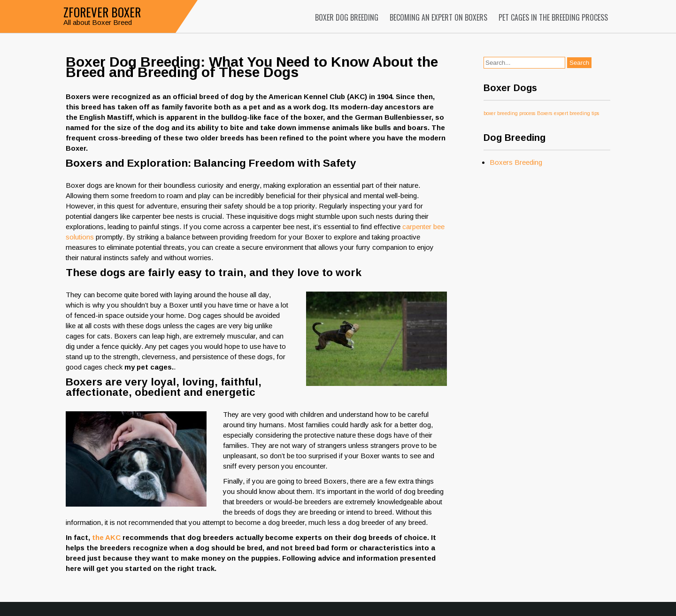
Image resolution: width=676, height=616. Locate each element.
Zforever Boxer (102, 12)
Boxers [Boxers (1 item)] (545, 113)
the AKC (106, 537)
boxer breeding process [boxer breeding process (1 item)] (509, 113)
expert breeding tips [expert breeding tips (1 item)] (576, 113)
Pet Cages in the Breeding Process (553, 17)
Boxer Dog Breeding (347, 17)
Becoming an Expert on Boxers (438, 17)
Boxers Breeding (516, 162)
